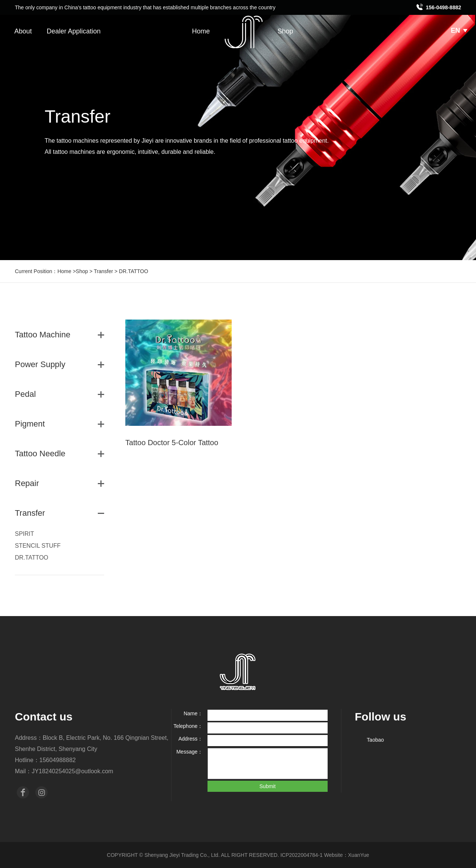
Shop (285, 31)
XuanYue (359, 855)
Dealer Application (73, 31)
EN (459, 30)
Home (201, 31)
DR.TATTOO (32, 558)
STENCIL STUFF (38, 546)
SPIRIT (25, 534)
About (23, 31)
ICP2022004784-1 (302, 855)
